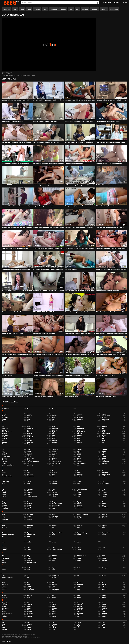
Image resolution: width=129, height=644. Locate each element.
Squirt (45, 9)
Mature (104, 557)
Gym (28, 509)
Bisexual (79, 435)
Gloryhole (5, 505)
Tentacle (54, 624)
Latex (29, 548)
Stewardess (80, 613)
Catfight (79, 451)
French (4, 496)
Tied (28, 626)
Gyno (33, 75)
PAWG (4, 583)
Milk (3, 560)
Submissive (80, 615)
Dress (54, 476)
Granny (29, 507)
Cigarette (30, 455)
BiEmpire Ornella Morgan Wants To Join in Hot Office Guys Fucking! (49, 100)
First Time (55, 493)
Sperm (54, 612)
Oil (28, 575)
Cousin (79, 460)
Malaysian (5, 557)
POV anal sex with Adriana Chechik (106, 375)
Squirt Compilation (7, 613)
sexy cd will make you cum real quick (43, 206)
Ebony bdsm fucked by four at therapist (44, 333)
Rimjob (104, 596)
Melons (29, 559)
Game (29, 502)
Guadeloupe (105, 507)
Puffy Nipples (56, 590)
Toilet (103, 626)
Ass (53, 419)
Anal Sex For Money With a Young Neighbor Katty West (17, 291)
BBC (3, 427)
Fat (28, 491)
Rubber (54, 597)
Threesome (5, 626)
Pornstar (4, 588)
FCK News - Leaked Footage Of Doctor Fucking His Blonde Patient (49, 270)
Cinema (54, 455)
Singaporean (5, 608)
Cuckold (4, 463)
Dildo (28, 473)
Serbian (54, 605)
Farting (4, 491)
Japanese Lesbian (57, 533)
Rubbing (79, 597)
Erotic (4, 483)
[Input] (60, 3)
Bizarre (104, 435)
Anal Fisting (5, 418)
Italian (104, 527)
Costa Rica (5, 460)
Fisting (79, 493)
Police (54, 586)
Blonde (54, 437)
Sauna (54, 603)
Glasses (104, 504)
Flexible (4, 494)
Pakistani (55, 583)
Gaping (79, 502)
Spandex (104, 610)
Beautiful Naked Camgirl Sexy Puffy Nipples (45, 121)
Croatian (79, 462)
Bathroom (55, 430)
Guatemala (5, 509)
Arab (53, 418)
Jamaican (5, 533)
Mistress (29, 560)
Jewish (104, 535)
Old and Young (56, 575)
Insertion (54, 525)
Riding (79, 596)
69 (53, 408)
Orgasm (104, 575)
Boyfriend (30, 440)
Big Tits (29, 435)
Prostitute (105, 588)
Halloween (30, 514)
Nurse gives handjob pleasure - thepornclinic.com (78, 206)
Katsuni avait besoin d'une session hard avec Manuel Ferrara (112, 270)
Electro (79, 482)
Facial (54, 489)
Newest (124, 3)
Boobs (29, 439)
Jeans (54, 535)
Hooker (4, 518)
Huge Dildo (80, 518)
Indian (4, 525)
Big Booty (5, 434)
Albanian (79, 414)
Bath (28, 430)
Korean (79, 542)
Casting (54, 451)
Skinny (29, 608)
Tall (3, 622)
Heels (4, 516)
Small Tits (105, 608)
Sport (78, 612)
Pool (103, 586)
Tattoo (29, 622)
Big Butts (29, 434)
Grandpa (4, 507)
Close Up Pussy (6, 457)
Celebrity (4, 453)
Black (4, 437)
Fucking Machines (32, 496)
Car (3, 451)
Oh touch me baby (7, 375)
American (55, 416)
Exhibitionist (105, 483)
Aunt (28, 421)
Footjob (79, 494)
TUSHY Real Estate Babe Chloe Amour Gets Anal (15, 397)
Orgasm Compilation (8, 577)
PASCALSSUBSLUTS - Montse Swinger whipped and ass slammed (80, 248)
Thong (104, 624)
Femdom (79, 491)
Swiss (79, 617)
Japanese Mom (106, 533)
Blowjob (79, 437)
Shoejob (29, 606)
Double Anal (80, 474)
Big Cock (79, 434)
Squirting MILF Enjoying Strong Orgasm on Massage (79, 227)
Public (4, 590)
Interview (37, 9)
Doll (3, 474)
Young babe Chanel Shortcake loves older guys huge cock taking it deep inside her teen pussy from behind (49, 248)
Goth (103, 505)
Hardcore (104, 9)
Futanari (104, 496)
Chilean (79, 453)
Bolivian (104, 437)
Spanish (4, 612)
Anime (29, 418)
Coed (78, 457)
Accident (4, 414)
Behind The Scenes (7, 432)
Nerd (28, 568)
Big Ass (54, 432)
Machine (54, 555)
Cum (28, 463)
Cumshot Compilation (8, 465)
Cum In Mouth (114, 9)
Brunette (4, 442)
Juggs (29, 536)
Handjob (54, 514)
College (104, 457)
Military (104, 559)
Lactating (5, 548)
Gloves (29, 505)
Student (54, 615)
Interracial (105, 525)
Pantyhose (5, 585)
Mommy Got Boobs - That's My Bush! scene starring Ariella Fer (17, 206)
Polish (79, 586)
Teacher (79, 622)
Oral (78, 575)
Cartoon (29, 451)
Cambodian (55, 450)
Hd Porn (8, 641)
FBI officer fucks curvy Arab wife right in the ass (109, 164)
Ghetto (4, 504)
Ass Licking (80, 419)
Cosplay (104, 458)
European (55, 483)
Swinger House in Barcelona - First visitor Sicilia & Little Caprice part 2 (49, 227)
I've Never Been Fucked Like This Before (13, 312)
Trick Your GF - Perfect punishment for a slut (108, 185)
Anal (18, 75)
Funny (79, 496)
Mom (53, 560)
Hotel (28, 518)
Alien (3, 416)
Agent (54, 414)
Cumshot (104, 463)
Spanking (30, 612)
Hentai (29, 516)
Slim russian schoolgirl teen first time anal (108, 206)
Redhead (29, 596)
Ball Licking (30, 428)
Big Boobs (105, 432)
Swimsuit (30, 617)
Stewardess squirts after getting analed (13, 333)
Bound (4, 440)
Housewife (55, 518)
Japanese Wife (31, 535)
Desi (103, 471)
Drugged (79, 476)
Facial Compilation (82, 489)
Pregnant (54, 588)
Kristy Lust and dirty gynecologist (74, 164)
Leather (104, 548)
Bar (103, 428)
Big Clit (54, 434)
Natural (4, 568)
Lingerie (79, 550)
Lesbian (29, 550)
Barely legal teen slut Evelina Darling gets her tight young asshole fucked (112, 333)
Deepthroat (80, 471)
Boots (54, 439)
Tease (104, 622)
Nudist (4, 570)
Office (4, 575)
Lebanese (5, 550)
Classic (79, 455)
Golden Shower (56, 505)
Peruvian (54, 585)
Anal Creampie (106, 416)
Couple (54, 460)
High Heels (55, 516)
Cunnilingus (30, 465)
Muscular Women (32, 562)
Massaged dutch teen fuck (9, 185)
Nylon (29, 9)
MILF (3, 555)
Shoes (54, 606)
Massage (54, 557)
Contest (79, 458)
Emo (103, 482)
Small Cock (80, 608)
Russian (104, 597)
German (104, 502)
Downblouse (30, 476)
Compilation (30, 458)
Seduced (4, 605)
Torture (54, 628)
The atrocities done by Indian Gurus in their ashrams (79, 312)
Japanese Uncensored (8, 535)
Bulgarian (80, 442)
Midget (79, 559)
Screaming (80, 603)
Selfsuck (29, 605)
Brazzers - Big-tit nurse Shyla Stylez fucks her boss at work (17, 142)
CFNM (29, 450)
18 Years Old (12, 75)
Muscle (4, 562)
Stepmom (55, 613)
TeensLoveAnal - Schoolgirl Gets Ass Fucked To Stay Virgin (80, 121)
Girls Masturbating (57, 504)
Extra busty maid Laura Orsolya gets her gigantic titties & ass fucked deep (80, 291)
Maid (103, 555)
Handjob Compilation (83, 514)
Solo (53, 610)
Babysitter (105, 427)
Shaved (104, 605)
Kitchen (54, 542)
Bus (103, 442)
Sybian (104, 617)
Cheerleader (55, 453)
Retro (53, 596)
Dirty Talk (55, 473)
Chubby (4, 455)
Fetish (104, 491)
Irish (53, 527)
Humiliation (105, 518)
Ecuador (29, 482)
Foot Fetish (55, 494)
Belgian (29, 432)
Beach (79, 430)
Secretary (105, 603)
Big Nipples (5, 435)
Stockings (105, 613)
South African (81, 610)
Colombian (5, 458)
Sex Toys (79, 605)
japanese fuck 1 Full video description (12, 121)
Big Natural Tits (106, 434)
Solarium (29, 610)
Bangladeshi (80, 428)
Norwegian (105, 568)
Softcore (4, 610)
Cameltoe (79, 450)
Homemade (7, 9)
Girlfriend (30, 504)
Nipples (79, 568)
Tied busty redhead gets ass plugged (43, 397)
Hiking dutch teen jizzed (71, 397)
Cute (53, 465)
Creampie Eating (56, 462)
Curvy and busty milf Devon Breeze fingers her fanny (110, 354)
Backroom (5, 428)
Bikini (54, 435)
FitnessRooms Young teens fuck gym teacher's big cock (48, 164)
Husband (29, 520)
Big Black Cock (81, 432)
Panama (79, 583)
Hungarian (5, 520)
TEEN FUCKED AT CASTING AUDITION (44, 312)
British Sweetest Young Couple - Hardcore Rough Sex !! (17, 227)
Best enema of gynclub (71, 270)
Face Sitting (30, 489)
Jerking (79, 535)
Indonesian (30, 525)
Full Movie (55, 496)
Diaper (4, 473)
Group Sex (80, 507)
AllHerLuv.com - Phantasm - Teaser (106, 397)
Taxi (53, 622)
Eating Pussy (6, 482)
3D (28, 408)
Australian (55, 421)
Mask (29, 557)
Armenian (105, 418)
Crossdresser (106, 462)
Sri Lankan (85, 9)
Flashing (104, 493)
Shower (104, 606)
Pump (79, 590)
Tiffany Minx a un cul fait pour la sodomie (107, 291)
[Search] (97, 3)
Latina (54, 548)
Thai (78, 624)
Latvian (79, 548)
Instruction (80, 525)
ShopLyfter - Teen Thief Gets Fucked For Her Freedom (111, 142)
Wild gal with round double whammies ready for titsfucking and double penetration (17, 354)
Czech (79, 465)
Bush (3, 444)
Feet (53, 491)
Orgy (28, 577)
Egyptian (54, 482)
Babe (78, 427)
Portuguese (30, 588)
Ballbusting (55, 428)
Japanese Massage (82, 533)
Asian (29, 419)
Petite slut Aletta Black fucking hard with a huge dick (110, 227)
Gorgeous (80, 505)
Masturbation (81, 557)
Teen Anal (30, 624)
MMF (28, 555)
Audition (4, 421)
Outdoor (54, 577)
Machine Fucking (82, 555)
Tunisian (4, 629)
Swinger (54, 617)
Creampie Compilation (33, 462)
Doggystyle (105, 473)
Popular (116, 3)
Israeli (79, 527)
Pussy (104, 590)
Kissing (29, 542)
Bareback (5, 430)
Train (103, 628)
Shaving (4, 606)
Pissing (29, 586)
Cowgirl (104, 460)
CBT (3, 450)
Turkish (29, 629)
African (29, 414)
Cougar (29, 460)
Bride (78, 440)
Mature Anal (5, 559)
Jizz (3, 536)
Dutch (104, 476)
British (104, 440)
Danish (54, 471)
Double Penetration (7, 476)
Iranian (29, 527)
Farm (103, 489)
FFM (3, 489)
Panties (104, 583)
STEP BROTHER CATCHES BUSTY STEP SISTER (46, 142)
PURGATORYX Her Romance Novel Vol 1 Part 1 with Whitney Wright (80, 354)
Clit (103, 455)
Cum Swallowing (81, 463)
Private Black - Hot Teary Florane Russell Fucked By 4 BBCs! (112, 312)
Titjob (78, 626)
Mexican (54, 559)
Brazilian (54, 440)
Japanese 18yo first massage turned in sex (45, 185)
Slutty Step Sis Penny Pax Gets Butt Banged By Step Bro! (49, 291)
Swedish (4, 617)
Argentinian (80, 418)
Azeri (103, 421)
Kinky (4, 542)
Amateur (29, 416)
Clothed (29, 457)
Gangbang (95, 9)
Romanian (5, 597)
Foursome (105, 494)
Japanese (30, 533)
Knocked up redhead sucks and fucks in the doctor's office (112, 100)
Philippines (80, 585)
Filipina (22, 9)
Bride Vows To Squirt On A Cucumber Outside (77, 375)
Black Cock (30, 437)
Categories (107, 3)
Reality (4, 596)
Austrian (79, 421)
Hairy (71, 9)
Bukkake (54, 442)
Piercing (4, 586)
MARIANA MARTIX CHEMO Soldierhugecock (108, 121)
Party (28, 585)
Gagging (4, 502)
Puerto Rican (31, 590)
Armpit (4, 419)
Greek (54, 507)
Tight (53, 626)
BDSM (54, 427)
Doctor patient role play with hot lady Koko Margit (15, 164)
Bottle (104, 439)
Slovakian (55, 608)
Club (53, 457)
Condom (54, 458)
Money (79, 560)
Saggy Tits (5, 603)
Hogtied (79, 516)
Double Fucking (106, 474)
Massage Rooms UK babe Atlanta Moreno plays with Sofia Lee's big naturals (17, 270)
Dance (29, 471)
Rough (29, 597)
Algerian (104, 414)
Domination (54, 9)
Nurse (29, 570)
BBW (15, 9)
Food (28, 494)
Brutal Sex (30, 442)
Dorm (53, 474)
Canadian (104, 450)
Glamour (79, 504)
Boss (78, 439)
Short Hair (80, 606)
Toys (78, 628)
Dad (77, 9)
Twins (54, 629)
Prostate (79, 588)
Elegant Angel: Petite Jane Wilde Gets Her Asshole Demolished (17, 100)
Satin (28, 603)
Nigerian (54, 568)
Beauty (104, 430)
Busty (29, 444)
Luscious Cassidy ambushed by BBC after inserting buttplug (80, 333)
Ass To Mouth (106, 419)
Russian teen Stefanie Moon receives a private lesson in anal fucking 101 (112, 248)
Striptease (30, 615)
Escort (29, 483)
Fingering (23, 75)
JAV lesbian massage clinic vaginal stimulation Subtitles (80, 185)
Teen (3, 624)
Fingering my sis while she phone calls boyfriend (15, 248)
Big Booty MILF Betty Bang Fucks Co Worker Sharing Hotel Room (49, 354)
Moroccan (105, 560)
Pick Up (104, 585)
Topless (29, 628)
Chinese (104, 453)
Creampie (5, 462)
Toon (3, 628)
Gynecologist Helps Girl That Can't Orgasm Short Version (80, 100)
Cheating (63, 9)
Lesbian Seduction (57, 550)
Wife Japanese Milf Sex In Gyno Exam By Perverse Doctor (80, 142)
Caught (104, 451)
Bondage (4, 439)
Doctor (29, 75)
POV (28, 583)
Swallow (104, 615)
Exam (78, 483)
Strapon (4, 615)
